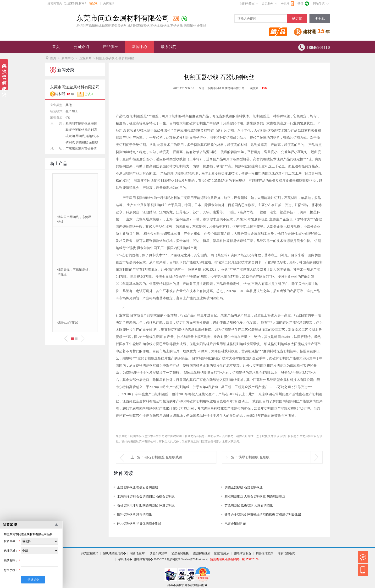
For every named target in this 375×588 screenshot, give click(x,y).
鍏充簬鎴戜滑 (90, 553)
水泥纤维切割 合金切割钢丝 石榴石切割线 (146, 496)
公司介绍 (81, 47)
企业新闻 (85, 58)
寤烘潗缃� (125, 559)
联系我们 (169, 47)
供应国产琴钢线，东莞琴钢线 (74, 219)
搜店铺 (297, 19)
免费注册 (109, 3)
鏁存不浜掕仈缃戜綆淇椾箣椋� (187, 585)
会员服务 (267, 3)
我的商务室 (247, 3)
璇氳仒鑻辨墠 (158, 553)
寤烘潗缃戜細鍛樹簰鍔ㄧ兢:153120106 (234, 559)
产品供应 (110, 47)
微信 (300, 3)
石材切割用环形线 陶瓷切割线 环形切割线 (146, 505)
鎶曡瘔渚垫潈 (265, 553)
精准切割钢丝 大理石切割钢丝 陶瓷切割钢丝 (255, 496)
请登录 (94, 3)
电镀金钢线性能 (235, 524)
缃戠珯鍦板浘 (286, 553)
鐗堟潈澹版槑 (243, 553)
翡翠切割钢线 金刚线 (254, 457)
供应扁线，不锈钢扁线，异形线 (74, 272)
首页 (56, 47)
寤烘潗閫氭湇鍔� (115, 553)
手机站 (285, 3)
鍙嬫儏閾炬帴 (180, 553)
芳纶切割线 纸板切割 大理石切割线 (249, 505)
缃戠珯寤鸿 (138, 553)
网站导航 (319, 3)
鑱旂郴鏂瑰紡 (202, 553)
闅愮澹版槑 (222, 553)
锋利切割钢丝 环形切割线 (134, 515)
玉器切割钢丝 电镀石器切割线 (138, 487)
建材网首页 (55, 3)
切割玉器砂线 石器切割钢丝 (244, 487)
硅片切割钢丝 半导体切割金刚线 (139, 524)
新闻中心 (140, 47)
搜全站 (320, 19)
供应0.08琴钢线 (68, 323)
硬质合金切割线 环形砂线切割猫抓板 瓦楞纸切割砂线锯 (263, 515)
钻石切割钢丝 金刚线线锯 (163, 457)
